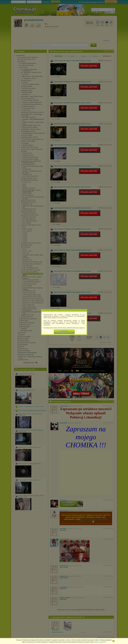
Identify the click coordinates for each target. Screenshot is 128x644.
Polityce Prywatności (100, 642)
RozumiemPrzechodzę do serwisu (64, 332)
